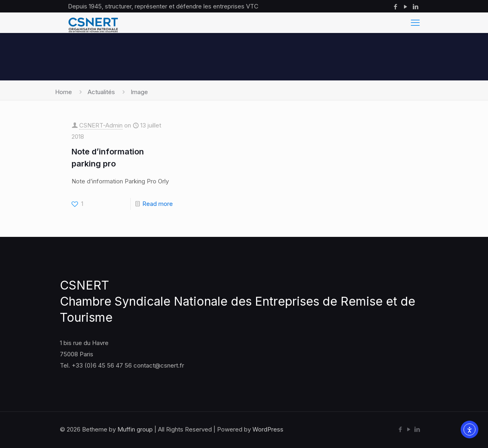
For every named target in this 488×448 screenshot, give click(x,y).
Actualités (101, 92)
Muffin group (135, 429)
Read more (158, 204)
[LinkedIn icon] (415, 7)
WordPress (268, 429)
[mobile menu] (415, 23)
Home (64, 92)
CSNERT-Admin (101, 125)
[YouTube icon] (405, 7)
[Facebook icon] (395, 7)
